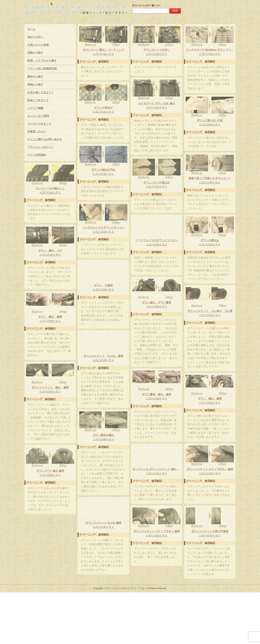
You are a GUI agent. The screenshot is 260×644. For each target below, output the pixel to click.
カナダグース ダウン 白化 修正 (156, 103)
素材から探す (35, 77)
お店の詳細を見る (103, 54)
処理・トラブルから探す (42, 61)
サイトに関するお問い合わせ (45, 139)
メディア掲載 (35, 108)
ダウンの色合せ (103, 108)
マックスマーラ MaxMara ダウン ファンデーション (210, 50)
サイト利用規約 (37, 155)
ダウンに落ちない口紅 (210, 120)
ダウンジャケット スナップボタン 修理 (210, 469)
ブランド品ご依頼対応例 (42, 69)
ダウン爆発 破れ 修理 (157, 394)
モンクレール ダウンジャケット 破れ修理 (157, 469)
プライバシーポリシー (41, 147)
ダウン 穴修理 (103, 285)
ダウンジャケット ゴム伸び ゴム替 (210, 311)
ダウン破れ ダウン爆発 (157, 302)
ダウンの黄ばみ (210, 240)
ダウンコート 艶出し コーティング (103, 50)
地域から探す (35, 84)
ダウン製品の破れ (103, 435)
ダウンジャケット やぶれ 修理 (103, 356)
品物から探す (35, 53)
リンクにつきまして (39, 124)
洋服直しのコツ (37, 132)
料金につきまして (38, 100)
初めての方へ (35, 37)
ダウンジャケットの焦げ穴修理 (210, 531)
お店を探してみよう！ (41, 92)
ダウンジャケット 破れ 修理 (50, 387)
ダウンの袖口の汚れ (103, 170)
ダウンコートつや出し (157, 50)
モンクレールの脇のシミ (50, 188)
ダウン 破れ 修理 (50, 317)
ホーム (31, 29)
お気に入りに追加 (38, 45)
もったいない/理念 (38, 116)
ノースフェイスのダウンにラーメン (103, 228)
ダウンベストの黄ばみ (157, 183)
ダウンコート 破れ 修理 (50, 471)
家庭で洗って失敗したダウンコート (210, 178)
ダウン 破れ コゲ (50, 250)
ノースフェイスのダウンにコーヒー (157, 240)
